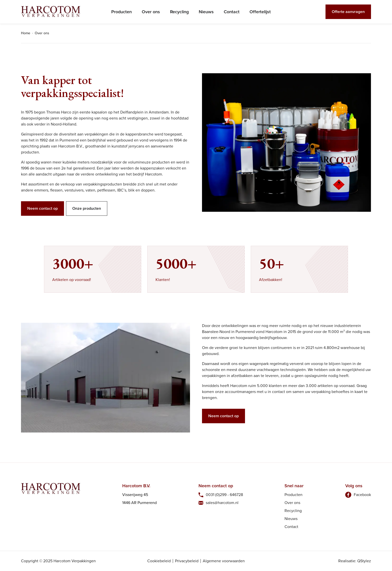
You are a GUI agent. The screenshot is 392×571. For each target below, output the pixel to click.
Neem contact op (42, 208)
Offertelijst (260, 12)
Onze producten (87, 208)
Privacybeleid (187, 561)
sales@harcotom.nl (222, 503)
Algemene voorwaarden (224, 561)
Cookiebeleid (159, 561)
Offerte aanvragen (348, 12)
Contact (232, 12)
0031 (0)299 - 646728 (224, 495)
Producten (121, 12)
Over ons (151, 12)
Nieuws (206, 12)
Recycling (179, 12)
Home (26, 33)
